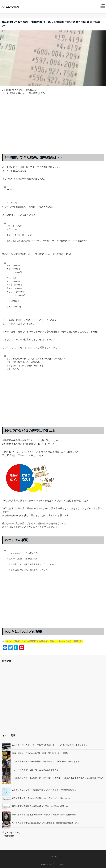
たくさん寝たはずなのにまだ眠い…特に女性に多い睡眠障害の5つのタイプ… (45, 823)
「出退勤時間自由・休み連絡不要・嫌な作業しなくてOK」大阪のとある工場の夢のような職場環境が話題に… (58, 780)
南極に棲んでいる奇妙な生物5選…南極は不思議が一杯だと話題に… (41, 753)
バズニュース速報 (10, 7)
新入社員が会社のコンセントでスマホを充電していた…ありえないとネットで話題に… (50, 745)
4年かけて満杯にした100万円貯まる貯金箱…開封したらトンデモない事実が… (44, 641)
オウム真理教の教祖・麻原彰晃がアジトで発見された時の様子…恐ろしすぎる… (47, 761)
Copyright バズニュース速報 (53, 864)
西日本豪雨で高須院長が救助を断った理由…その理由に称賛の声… (41, 806)
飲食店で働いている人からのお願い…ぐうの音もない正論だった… (41, 798)
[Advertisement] (53, 127)
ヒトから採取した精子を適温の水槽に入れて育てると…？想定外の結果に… (45, 790)
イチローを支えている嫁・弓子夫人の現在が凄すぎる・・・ (38, 770)
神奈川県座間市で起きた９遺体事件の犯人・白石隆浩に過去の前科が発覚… (45, 815)
